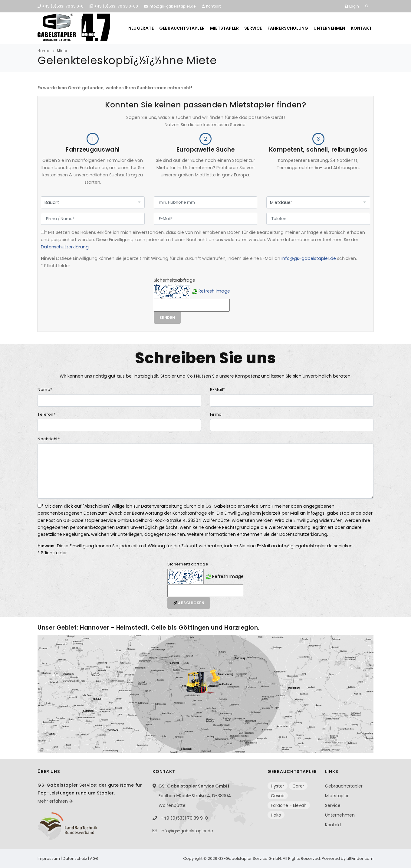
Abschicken (189, 603)
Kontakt (211, 6)
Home (43, 51)
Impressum (49, 858)
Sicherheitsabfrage (188, 564)
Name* (45, 390)
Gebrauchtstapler (182, 28)
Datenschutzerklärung (65, 247)
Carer (298, 786)
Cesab (278, 796)
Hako (276, 815)
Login (352, 6)
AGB (94, 858)
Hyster (278, 786)
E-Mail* (218, 390)
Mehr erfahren (55, 801)
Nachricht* (49, 439)
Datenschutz (75, 858)
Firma (216, 414)
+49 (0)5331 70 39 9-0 (61, 6)
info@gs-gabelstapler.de (170, 6)
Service (253, 28)
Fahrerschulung (288, 28)
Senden (167, 318)
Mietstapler (224, 28)
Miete (62, 51)
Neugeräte (141, 28)
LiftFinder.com (360, 858)
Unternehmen (329, 28)
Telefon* (46, 414)
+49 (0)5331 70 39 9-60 (114, 6)
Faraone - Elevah (289, 805)
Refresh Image (214, 291)
